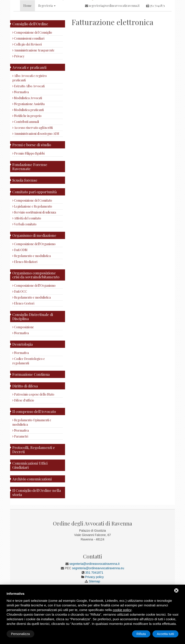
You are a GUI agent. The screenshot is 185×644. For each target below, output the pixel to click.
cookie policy (122, 610)
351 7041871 (156, 37)
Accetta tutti (165, 634)
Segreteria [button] (47, 37)
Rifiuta (141, 634)
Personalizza (20, 634)
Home (27, 37)
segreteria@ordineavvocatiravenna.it (112, 37)
